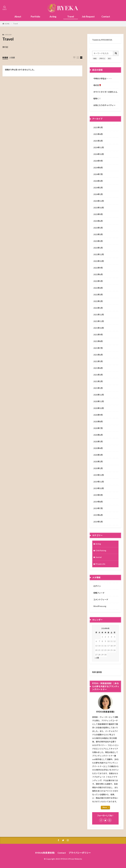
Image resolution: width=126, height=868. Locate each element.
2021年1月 (98, 388)
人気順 (12, 58)
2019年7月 (98, 508)
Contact (106, 17)
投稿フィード (99, 593)
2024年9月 (98, 161)
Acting (53, 17)
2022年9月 (98, 268)
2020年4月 (98, 448)
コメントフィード (101, 599)
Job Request (88, 17)
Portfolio (35, 17)
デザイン (102, 58)
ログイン (97, 586)
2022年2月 (98, 301)
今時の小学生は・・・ (103, 79)
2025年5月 (98, 127)
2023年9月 (98, 214)
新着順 (5, 58)
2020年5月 (98, 442)
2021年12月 (99, 315)
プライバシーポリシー (80, 853)
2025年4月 (98, 134)
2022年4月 (98, 288)
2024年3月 (98, 181)
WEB (95, 58)
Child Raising (101, 550)
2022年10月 (99, 261)
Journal (98, 557)
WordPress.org (100, 606)
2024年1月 (98, 194)
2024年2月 (98, 188)
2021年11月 (99, 321)
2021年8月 (98, 341)
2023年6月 (98, 221)
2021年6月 (98, 355)
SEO (109, 58)
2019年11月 (99, 482)
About (18, 17)
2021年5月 (98, 361)
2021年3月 (98, 375)
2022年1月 (98, 308)
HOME (7, 24)
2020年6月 (98, 435)
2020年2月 (98, 462)
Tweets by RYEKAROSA (102, 40)
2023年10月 (99, 208)
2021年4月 (98, 368)
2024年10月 (99, 154)
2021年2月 (98, 381)
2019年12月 (99, 475)
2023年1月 (98, 248)
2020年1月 (98, 468)
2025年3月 (98, 141)
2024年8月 (98, 168)
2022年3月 (98, 295)
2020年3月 (98, 455)
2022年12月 (99, 254)
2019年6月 (98, 515)
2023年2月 (98, 241)
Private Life (100, 564)
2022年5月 (98, 281)
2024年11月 (99, 147)
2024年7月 (98, 174)
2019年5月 (98, 522)
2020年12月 (99, 395)
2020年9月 (98, 415)
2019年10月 (99, 488)
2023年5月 (98, 228)
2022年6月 (98, 274)
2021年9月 (98, 335)
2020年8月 (98, 422)
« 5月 (97, 658)
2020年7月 (98, 428)
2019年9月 (98, 495)
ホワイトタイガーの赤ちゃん (105, 92)
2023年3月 (98, 234)
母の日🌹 (97, 85)
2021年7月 (98, 348)
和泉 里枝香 (97, 672)
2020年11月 (99, 401)
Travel (71, 17)
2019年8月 (98, 502)
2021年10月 (99, 328)
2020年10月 (99, 408)
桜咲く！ (97, 99)
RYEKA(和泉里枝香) (45, 853)
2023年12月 (99, 201)
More (105, 807)
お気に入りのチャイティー (104, 105)
